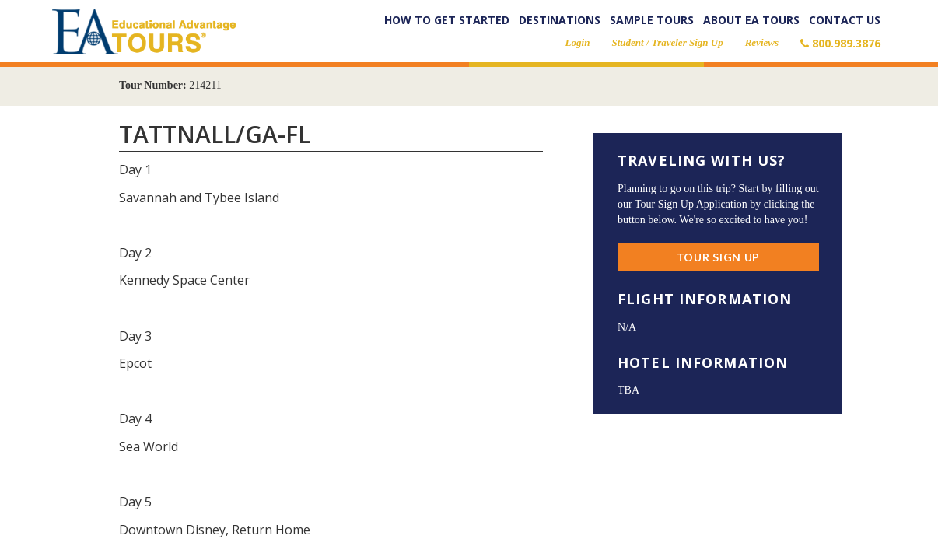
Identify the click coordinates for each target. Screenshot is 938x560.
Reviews (762, 42)
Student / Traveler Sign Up (667, 42)
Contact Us (845, 20)
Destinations (560, 20)
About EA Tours (751, 20)
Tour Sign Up (718, 257)
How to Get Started (447, 20)
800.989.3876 (840, 43)
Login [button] (578, 42)
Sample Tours (652, 20)
